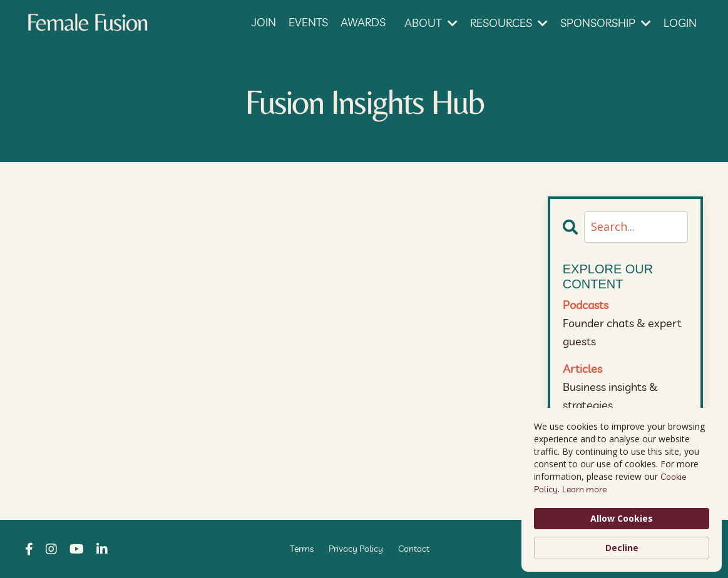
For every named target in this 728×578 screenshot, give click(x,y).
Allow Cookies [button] (622, 518)
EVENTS (308, 22)
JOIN (264, 22)
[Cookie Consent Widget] (622, 490)
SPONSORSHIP (606, 23)
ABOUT (431, 23)
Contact (414, 549)
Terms (302, 549)
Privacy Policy (356, 549)
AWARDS (363, 22)
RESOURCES (509, 23)
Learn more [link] (584, 489)
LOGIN (680, 23)
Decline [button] (622, 548)
